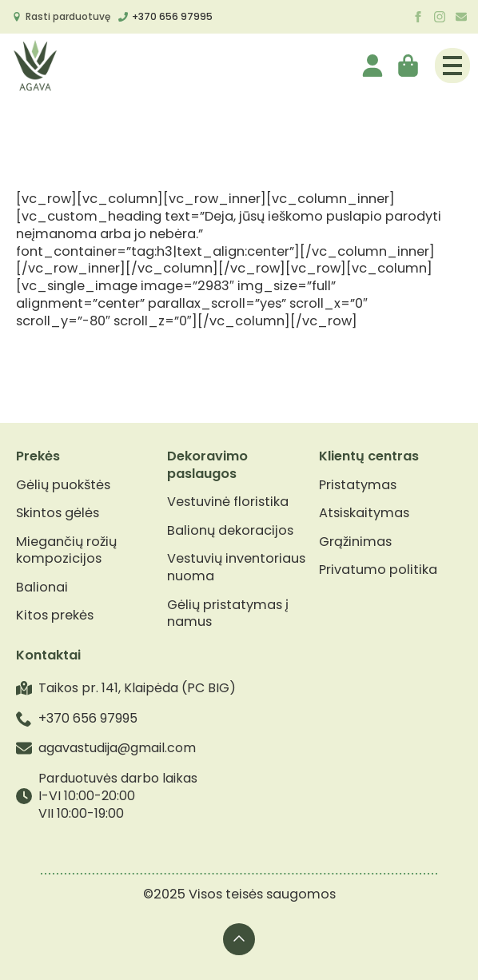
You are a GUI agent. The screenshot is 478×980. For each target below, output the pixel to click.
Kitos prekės (55, 615)
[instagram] (440, 17)
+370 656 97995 (172, 16)
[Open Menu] (452, 66)
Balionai (42, 588)
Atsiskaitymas (364, 513)
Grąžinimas (355, 542)
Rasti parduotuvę (68, 16)
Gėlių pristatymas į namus (228, 614)
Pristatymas (358, 485)
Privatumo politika (378, 570)
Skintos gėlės (58, 513)
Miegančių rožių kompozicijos (66, 551)
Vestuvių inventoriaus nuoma (236, 568)
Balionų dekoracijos (230, 531)
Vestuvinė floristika (228, 502)
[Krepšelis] (409, 66)
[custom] (461, 17)
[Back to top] (239, 939)
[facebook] (418, 17)
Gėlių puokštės (63, 485)
